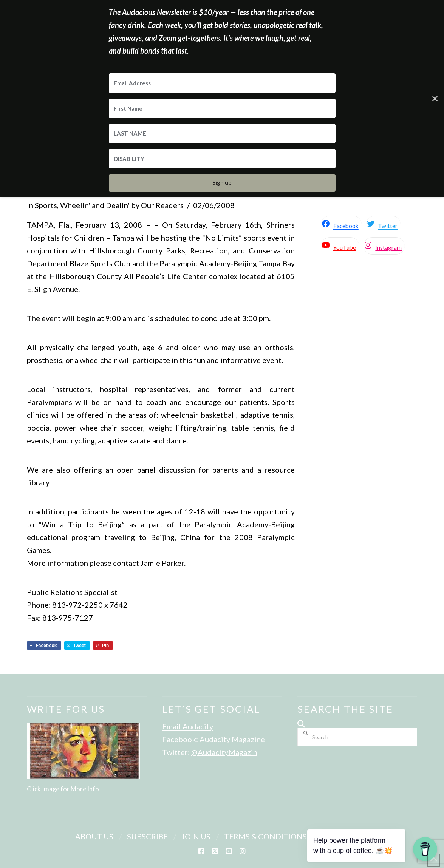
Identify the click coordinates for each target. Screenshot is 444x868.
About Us (94, 836)
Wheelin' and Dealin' (95, 205)
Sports (46, 205)
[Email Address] (222, 83)
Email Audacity (188, 726)
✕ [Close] (435, 98)
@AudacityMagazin (224, 752)
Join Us (196, 836)
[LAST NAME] (222, 134)
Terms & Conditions (265, 836)
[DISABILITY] (222, 159)
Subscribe (147, 836)
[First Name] (222, 108)
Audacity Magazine (232, 739)
